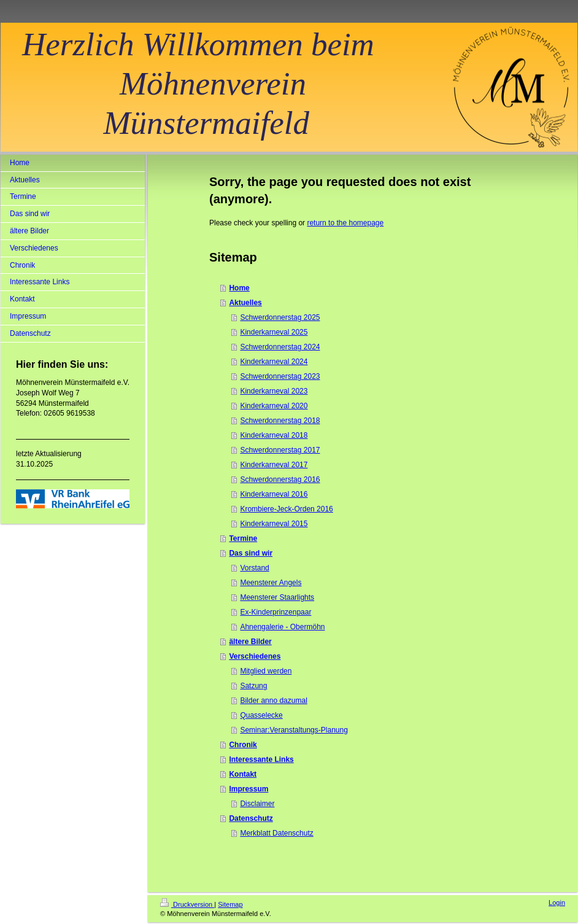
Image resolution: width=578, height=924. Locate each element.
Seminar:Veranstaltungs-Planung (294, 730)
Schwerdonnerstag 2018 (280, 421)
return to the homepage (345, 223)
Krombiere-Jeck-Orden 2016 (286, 509)
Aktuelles (245, 303)
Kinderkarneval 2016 (274, 494)
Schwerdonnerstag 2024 (280, 347)
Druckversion (187, 904)
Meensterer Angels (271, 583)
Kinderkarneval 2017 (274, 465)
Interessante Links (261, 759)
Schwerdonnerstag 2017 (280, 450)
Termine (243, 538)
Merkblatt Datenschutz (276, 833)
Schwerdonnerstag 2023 (280, 376)
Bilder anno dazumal (273, 701)
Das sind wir (251, 553)
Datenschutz (251, 818)
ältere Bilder (250, 642)
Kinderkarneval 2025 (274, 332)
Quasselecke (261, 715)
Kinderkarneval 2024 (274, 362)
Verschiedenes (255, 656)
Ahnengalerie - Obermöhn (282, 627)
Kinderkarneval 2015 (274, 524)
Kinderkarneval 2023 (274, 391)
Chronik (243, 745)
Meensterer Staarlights (277, 597)
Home (239, 288)
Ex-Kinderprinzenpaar (276, 612)
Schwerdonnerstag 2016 (280, 479)
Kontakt (243, 774)
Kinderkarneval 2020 (274, 406)
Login (557, 903)
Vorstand (254, 568)
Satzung (253, 686)
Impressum (249, 789)
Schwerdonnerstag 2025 (280, 317)
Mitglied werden (266, 671)
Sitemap (230, 904)
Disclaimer (257, 804)
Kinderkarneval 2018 (274, 435)
